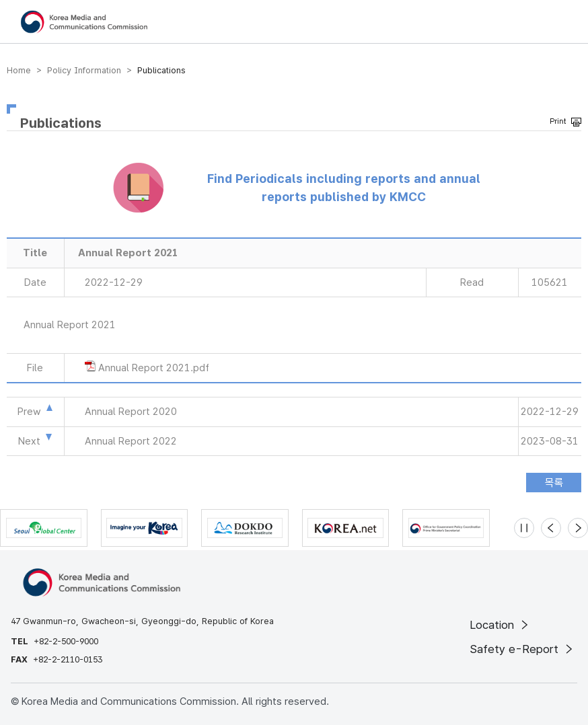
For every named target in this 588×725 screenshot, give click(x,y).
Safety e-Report (522, 649)
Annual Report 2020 (131, 412)
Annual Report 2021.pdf (154, 368)
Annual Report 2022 (131, 441)
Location (500, 625)
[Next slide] (578, 528)
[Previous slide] (551, 528)
